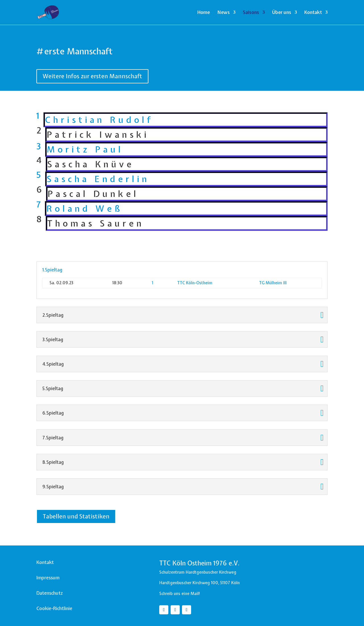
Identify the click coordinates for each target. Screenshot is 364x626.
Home (204, 13)
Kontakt (313, 13)
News (224, 13)
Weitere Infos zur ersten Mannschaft (92, 76)
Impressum (48, 578)
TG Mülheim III (273, 283)
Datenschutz (50, 593)
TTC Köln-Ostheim (195, 283)
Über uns (282, 13)
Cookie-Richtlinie (54, 608)
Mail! (195, 594)
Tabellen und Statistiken (76, 516)
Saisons (251, 13)
